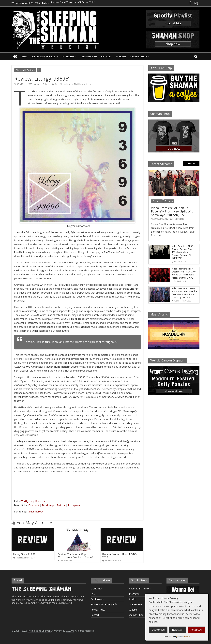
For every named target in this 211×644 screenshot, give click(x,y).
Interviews (69, 56)
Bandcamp (48, 505)
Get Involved (97, 599)
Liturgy (70, 84)
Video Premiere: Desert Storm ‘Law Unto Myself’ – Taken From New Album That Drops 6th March (184, 293)
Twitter (61, 505)
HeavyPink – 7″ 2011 (25, 554)
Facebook (34, 505)
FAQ (93, 594)
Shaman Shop (139, 56)
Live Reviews (90, 56)
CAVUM (70, 631)
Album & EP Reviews (43, 56)
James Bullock (43, 84)
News (24, 56)
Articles (106, 56)
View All (191, 164)
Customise (158, 630)
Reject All (178, 630)
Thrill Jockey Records (84, 84)
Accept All (196, 630)
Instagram (74, 505)
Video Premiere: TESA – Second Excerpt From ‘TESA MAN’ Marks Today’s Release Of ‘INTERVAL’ (183, 252)
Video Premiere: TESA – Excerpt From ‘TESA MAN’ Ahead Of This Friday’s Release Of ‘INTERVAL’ (184, 273)
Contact (95, 615)
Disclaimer (96, 589)
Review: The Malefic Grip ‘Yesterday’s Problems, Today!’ (75, 555)
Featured (157, 201)
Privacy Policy (98, 610)
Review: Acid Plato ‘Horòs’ (65, 4)
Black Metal (60, 84)
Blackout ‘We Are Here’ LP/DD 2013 (119, 555)
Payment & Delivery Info (104, 604)
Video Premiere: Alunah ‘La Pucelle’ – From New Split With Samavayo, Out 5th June (173, 211)
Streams (121, 56)
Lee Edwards (178, 219)
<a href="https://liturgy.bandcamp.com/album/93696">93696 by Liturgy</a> (77, 486)
